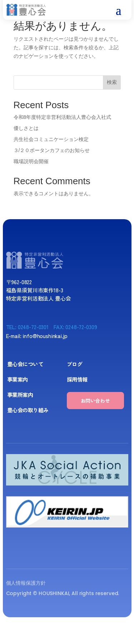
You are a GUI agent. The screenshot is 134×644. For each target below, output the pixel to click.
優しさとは (26, 128)
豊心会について (25, 364)
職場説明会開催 (31, 161)
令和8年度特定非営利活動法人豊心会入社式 (63, 117)
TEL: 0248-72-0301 (27, 327)
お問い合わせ (95, 401)
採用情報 (77, 379)
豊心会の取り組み (28, 410)
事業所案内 (20, 395)
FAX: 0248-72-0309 (75, 327)
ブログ (75, 364)
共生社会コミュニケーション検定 (51, 139)
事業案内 (18, 379)
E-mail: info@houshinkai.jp (37, 336)
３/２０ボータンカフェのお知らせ (52, 150)
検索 (112, 82)
